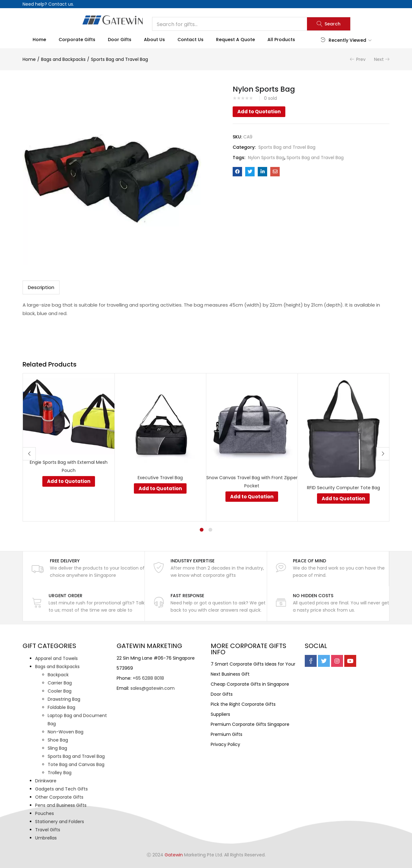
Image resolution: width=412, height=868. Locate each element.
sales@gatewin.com (153, 688)
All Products (281, 40)
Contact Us (190, 40)
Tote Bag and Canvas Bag (76, 764)
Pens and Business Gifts (61, 805)
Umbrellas (46, 838)
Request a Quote (235, 40)
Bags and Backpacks (63, 59)
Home (39, 40)
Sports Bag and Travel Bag (119, 59)
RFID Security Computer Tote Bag (343, 488)
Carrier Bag (60, 683)
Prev (361, 59)
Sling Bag (57, 748)
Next (379, 59)
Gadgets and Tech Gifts (61, 789)
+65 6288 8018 (148, 678)
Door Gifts (120, 40)
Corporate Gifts (77, 40)
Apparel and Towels (56, 658)
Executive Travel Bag (160, 478)
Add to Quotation (259, 112)
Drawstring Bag (64, 699)
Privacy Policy (225, 744)
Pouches (45, 813)
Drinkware (46, 781)
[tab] (41, 287)
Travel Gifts (48, 830)
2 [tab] (210, 530)
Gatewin (174, 855)
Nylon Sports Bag (266, 158)
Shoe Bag (58, 740)
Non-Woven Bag (66, 732)
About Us (154, 40)
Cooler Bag (60, 691)
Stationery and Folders (60, 822)
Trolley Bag (60, 773)
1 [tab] (202, 530)
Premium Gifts (227, 734)
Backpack (58, 675)
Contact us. (61, 4)
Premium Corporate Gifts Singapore (250, 724)
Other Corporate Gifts (59, 797)
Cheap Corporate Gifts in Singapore (250, 684)
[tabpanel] (69, 447)
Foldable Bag (61, 707)
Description (41, 287)
